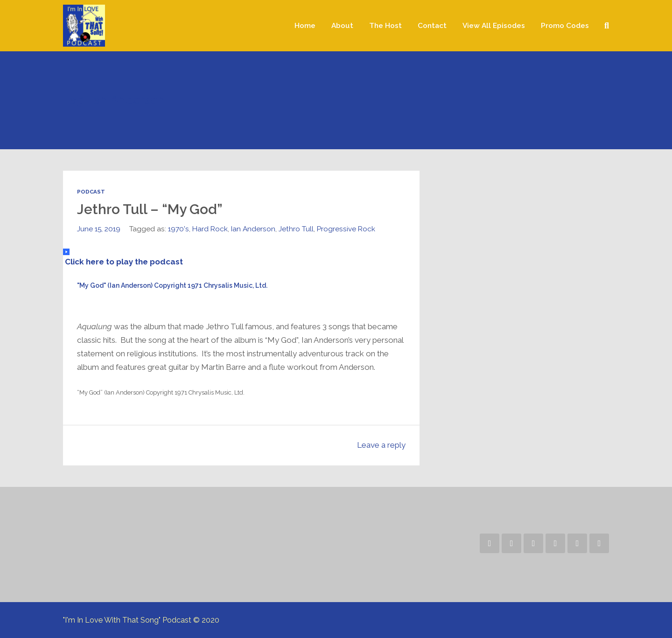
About (342, 25)
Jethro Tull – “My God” (150, 209)
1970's (178, 229)
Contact (432, 25)
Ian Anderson (253, 229)
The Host (385, 25)
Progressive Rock (346, 229)
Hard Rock (210, 229)
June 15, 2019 (99, 229)
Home (305, 25)
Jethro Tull (296, 229)
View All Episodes (494, 25)
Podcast (91, 192)
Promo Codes (565, 25)
